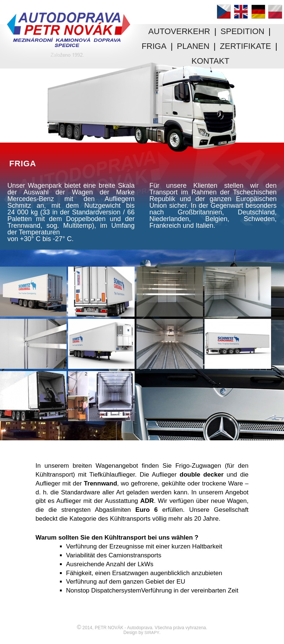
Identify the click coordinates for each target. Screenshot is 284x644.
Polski (275, 12)
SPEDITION (242, 31)
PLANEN (193, 46)
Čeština (224, 12)
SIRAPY (152, 633)
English (241, 12)
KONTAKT (210, 61)
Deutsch (258, 12)
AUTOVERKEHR (179, 31)
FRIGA (154, 46)
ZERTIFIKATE (246, 46)
